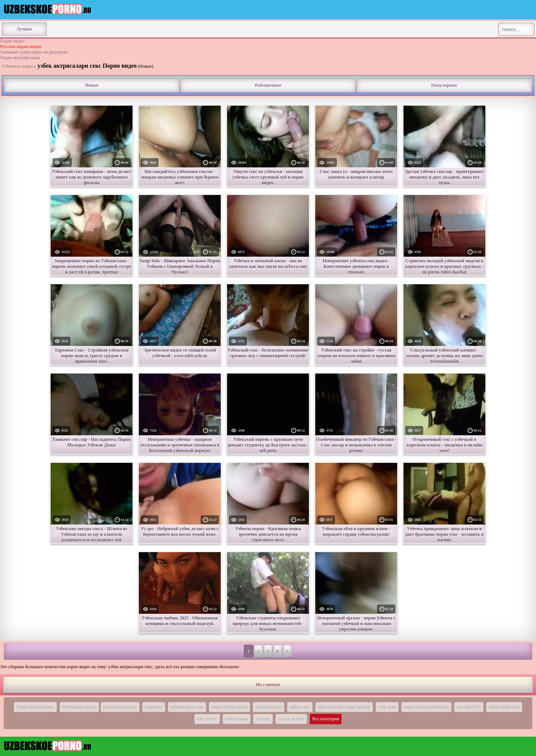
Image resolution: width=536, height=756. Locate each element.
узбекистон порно (120, 707)
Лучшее (24, 29)
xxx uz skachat (291, 719)
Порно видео (12, 41)
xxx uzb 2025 (469, 707)
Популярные (444, 85)
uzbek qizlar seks (504, 707)
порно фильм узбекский (427, 707)
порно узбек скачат (229, 707)
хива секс (154, 707)
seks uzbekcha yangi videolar (344, 707)
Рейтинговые (268, 85)
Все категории (326, 719)
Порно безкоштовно (35, 707)
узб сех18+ (207, 719)
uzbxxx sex (300, 707)
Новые (92, 85)
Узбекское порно (17, 66)
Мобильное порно (79, 707)
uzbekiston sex (269, 707)
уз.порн (263, 719)
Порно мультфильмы (20, 58)
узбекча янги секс (187, 707)
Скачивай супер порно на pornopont (34, 52)
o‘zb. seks (387, 707)
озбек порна (237, 719)
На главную (268, 685)
